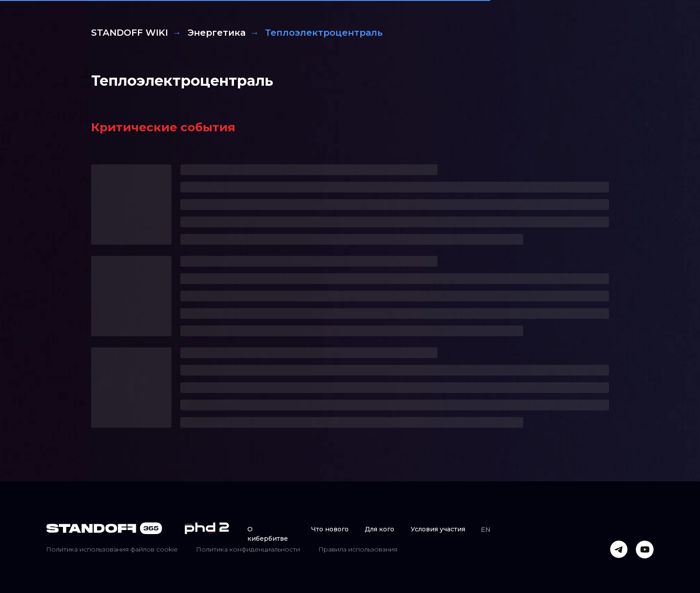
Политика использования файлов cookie (112, 549)
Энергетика (217, 33)
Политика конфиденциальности (248, 549)
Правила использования (358, 549)
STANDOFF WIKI (129, 33)
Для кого (379, 529)
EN (486, 530)
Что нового (330, 529)
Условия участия (438, 529)
